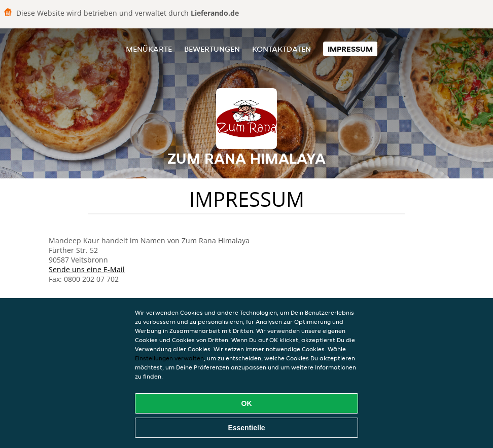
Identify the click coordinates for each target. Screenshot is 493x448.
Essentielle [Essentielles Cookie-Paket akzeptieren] (246, 428)
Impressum (350, 49)
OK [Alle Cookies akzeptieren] (247, 403)
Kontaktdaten (281, 49)
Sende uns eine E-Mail (87, 269)
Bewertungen (212, 49)
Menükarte (149, 49)
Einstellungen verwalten (169, 358)
